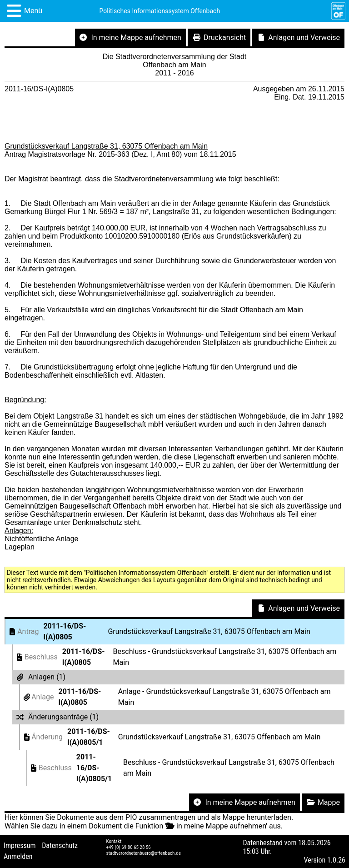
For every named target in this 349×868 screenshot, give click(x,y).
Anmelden (18, 856)
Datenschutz (60, 846)
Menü (33, 11)
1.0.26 (336, 860)
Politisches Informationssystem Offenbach (160, 11)
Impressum (20, 846)
